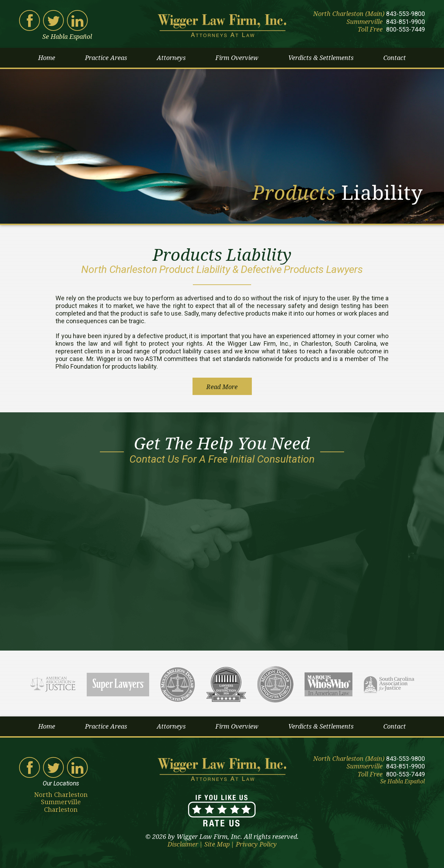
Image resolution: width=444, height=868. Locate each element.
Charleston (61, 810)
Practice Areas (106, 58)
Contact (395, 58)
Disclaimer (183, 844)
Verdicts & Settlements (321, 58)
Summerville (61, 802)
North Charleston (61, 795)
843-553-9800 (405, 14)
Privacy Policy (256, 844)
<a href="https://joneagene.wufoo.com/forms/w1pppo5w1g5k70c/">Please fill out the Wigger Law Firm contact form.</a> (222, 553)
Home (47, 58)
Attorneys (171, 58)
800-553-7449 (405, 29)
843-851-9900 (405, 22)
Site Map (217, 844)
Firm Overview (237, 58)
